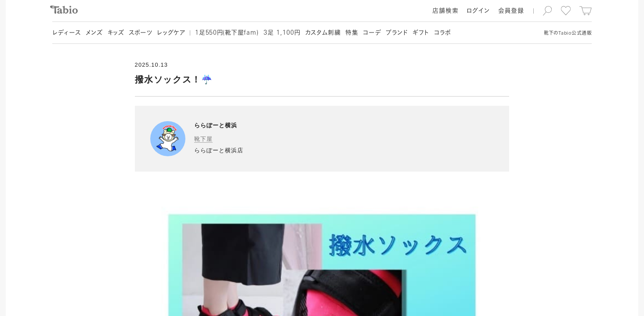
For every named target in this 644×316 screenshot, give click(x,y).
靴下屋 (203, 139)
